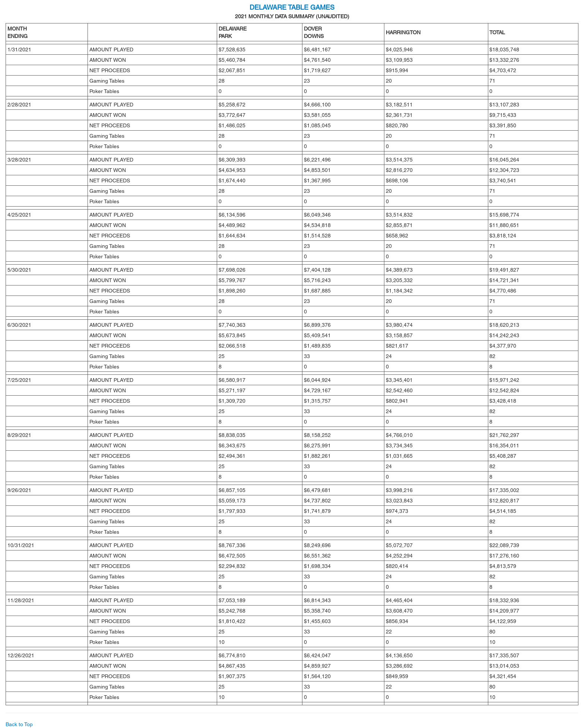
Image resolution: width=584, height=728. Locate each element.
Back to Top (19, 724)
